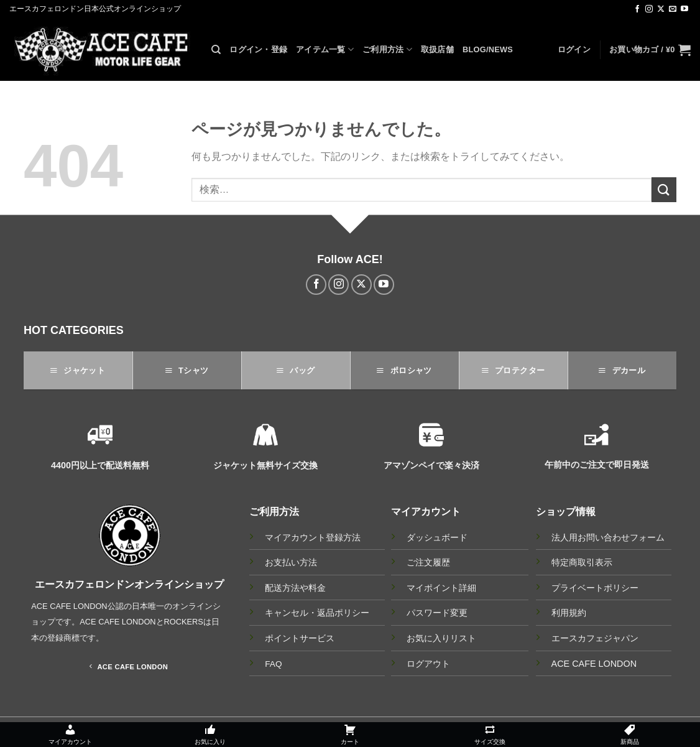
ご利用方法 (387, 49)
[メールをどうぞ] (673, 9)
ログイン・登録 (258, 49)
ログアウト (428, 664)
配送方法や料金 (295, 588)
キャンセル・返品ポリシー (317, 613)
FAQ (273, 664)
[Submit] (664, 189)
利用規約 (569, 613)
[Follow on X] (661, 9)
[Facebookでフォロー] (637, 9)
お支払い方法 (291, 563)
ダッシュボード (437, 537)
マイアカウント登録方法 (313, 538)
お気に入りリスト (441, 638)
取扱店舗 (437, 49)
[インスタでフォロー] (649, 9)
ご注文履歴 (428, 562)
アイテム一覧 (325, 49)
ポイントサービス (300, 638)
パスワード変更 (437, 613)
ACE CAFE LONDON (594, 664)
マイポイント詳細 (441, 588)
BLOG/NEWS (488, 49)
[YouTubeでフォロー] (684, 9)
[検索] (216, 50)
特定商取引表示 (582, 562)
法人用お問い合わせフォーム (608, 537)
